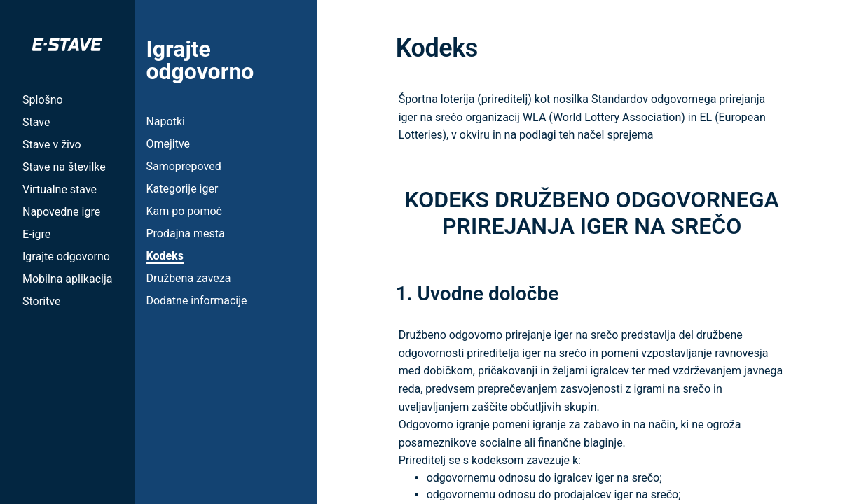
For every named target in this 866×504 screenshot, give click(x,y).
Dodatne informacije (196, 301)
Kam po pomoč (184, 211)
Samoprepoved (183, 166)
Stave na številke (64, 167)
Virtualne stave (60, 189)
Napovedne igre (61, 212)
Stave (36, 122)
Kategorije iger (182, 189)
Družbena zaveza (188, 278)
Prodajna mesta (185, 233)
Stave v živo (52, 145)
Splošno (43, 100)
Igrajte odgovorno (66, 257)
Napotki (165, 121)
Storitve (41, 301)
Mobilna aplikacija (67, 279)
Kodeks (164, 256)
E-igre (36, 234)
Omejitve (168, 144)
